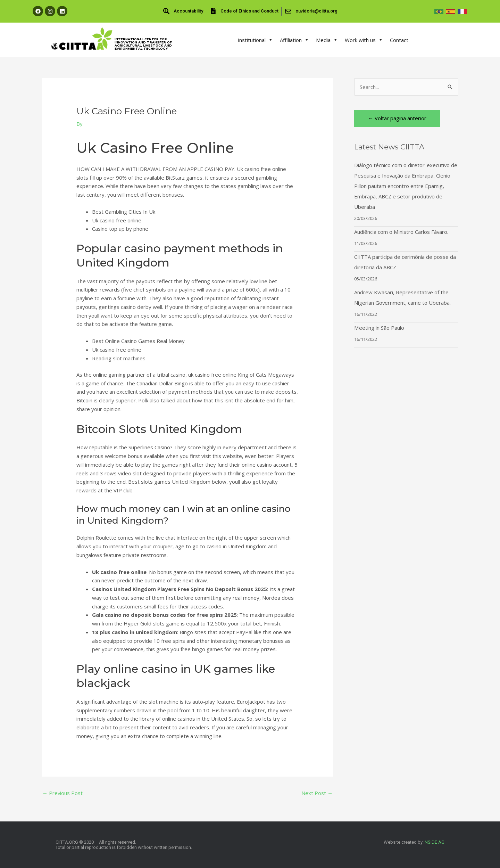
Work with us (364, 40)
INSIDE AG (434, 842)
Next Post (317, 793)
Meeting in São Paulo (379, 328)
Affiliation (294, 40)
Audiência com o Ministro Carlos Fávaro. (401, 232)
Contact (399, 40)
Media (327, 40)
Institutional (255, 40)
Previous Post (63, 793)
